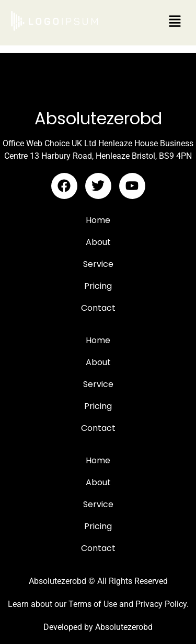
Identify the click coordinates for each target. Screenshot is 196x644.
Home (98, 220)
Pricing (98, 286)
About (98, 242)
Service (98, 264)
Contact (98, 308)
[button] (175, 22)
